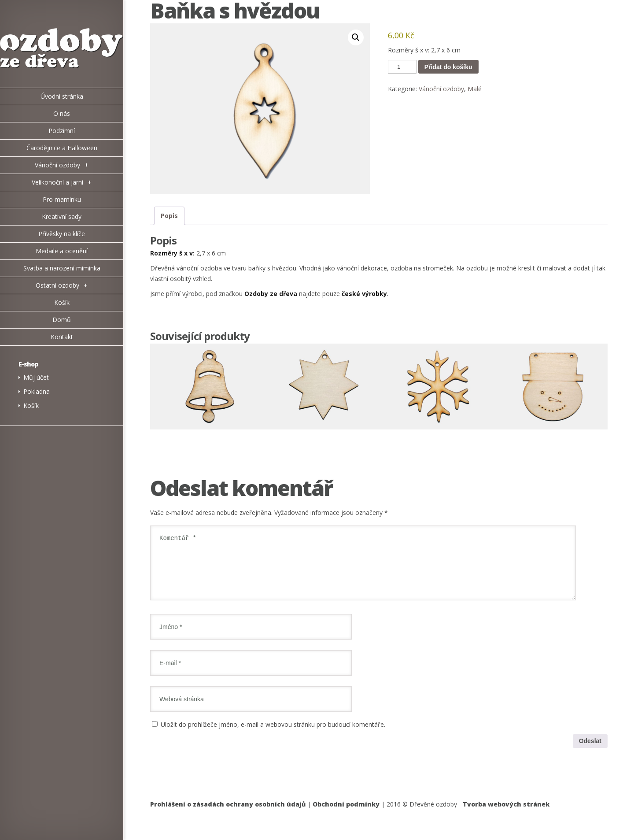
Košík (31, 405)
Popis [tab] (169, 216)
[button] (356, 37)
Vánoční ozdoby (441, 89)
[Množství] (402, 67)
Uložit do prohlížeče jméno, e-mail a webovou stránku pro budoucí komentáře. (273, 735)
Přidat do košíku (448, 67)
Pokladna (37, 391)
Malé (475, 89)
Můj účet (36, 377)
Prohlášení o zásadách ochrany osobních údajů (228, 815)
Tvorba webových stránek (506, 815)
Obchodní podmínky (346, 815)
